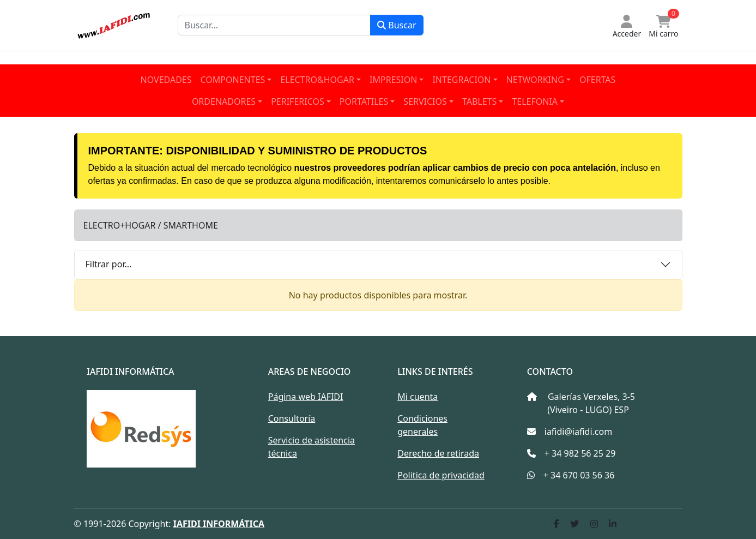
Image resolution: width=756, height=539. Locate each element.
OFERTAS (597, 80)
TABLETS (479, 101)
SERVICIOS (425, 101)
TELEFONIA (535, 101)
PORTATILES (364, 101)
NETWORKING (535, 80)
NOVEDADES (166, 80)
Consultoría (292, 418)
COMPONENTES (233, 80)
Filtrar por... (109, 264)
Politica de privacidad (441, 475)
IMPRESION (393, 80)
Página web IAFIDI (306, 397)
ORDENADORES (224, 101)
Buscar (397, 25)
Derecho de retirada (438, 453)
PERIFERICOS (298, 101)
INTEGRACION (461, 80)
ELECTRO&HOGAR (317, 80)
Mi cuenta (418, 397)
